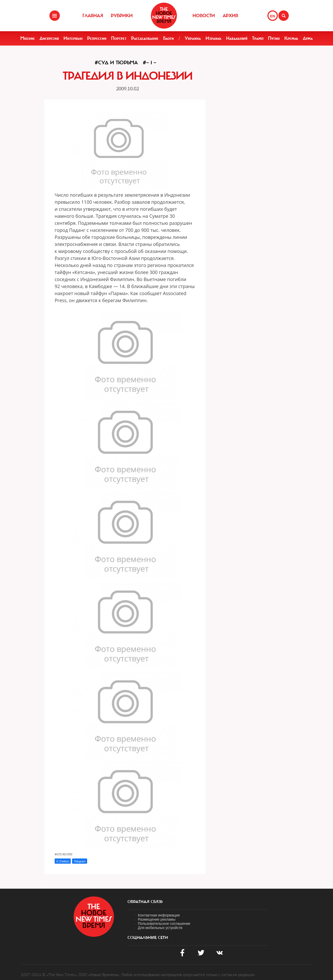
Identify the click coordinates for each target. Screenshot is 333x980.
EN (273, 16)
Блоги (168, 38)
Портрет (119, 38)
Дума (308, 38)
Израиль (213, 38)
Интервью (73, 38)
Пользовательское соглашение (164, 924)
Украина (193, 38)
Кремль (291, 38)
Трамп (258, 38)
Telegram (79, 861)
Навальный (237, 38)
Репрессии (97, 38)
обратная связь (145, 902)
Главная (93, 16)
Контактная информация (159, 915)
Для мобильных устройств (160, 928)
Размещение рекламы (157, 919)
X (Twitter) (63, 861)
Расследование (145, 38)
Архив (230, 16)
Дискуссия (49, 38)
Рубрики (122, 16)
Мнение (28, 38)
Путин (274, 38)
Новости (204, 16)
